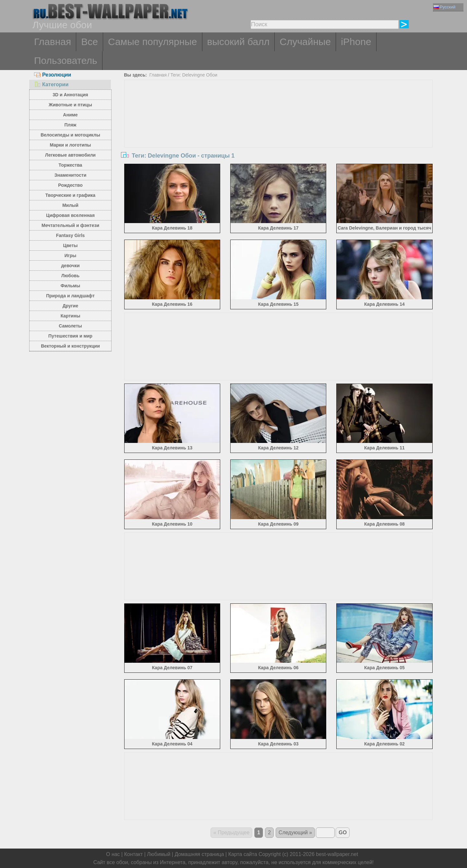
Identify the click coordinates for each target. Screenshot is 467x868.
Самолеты (70, 326)
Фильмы (70, 286)
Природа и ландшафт (70, 296)
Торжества (71, 165)
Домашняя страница (199, 854)
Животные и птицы (70, 105)
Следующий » (295, 832)
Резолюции (53, 75)
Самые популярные (153, 42)
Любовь (70, 276)
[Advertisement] (279, 129)
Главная (53, 42)
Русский (444, 7)
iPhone (356, 42)
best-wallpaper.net (337, 854)
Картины (71, 316)
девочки (70, 266)
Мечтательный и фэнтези (70, 225)
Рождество (70, 185)
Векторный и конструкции (70, 346)
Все (90, 42)
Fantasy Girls (71, 235)
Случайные (305, 42)
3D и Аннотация (70, 95)
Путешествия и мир (70, 336)
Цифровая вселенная (70, 215)
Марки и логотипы (70, 145)
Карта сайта (243, 854)
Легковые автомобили (70, 155)
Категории (51, 84)
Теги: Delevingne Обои (194, 75)
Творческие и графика (70, 195)
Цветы (70, 245)
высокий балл (239, 42)
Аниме (70, 115)
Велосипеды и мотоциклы (70, 135)
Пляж (70, 125)
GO (343, 832)
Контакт (134, 854)
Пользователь (66, 60)
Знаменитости (71, 175)
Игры (70, 256)
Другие (70, 306)
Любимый (159, 854)
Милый (70, 205)
